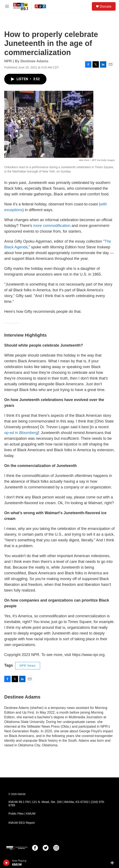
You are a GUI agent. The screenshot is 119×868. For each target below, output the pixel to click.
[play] (6, 863)
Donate (106, 6)
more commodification (52, 226)
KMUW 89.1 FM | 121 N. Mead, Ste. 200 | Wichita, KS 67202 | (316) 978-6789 (57, 804)
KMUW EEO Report (22, 823)
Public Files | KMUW (22, 814)
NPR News (28, 666)
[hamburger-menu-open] (7, 6)
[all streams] (113, 863)
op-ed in (21, 433)
